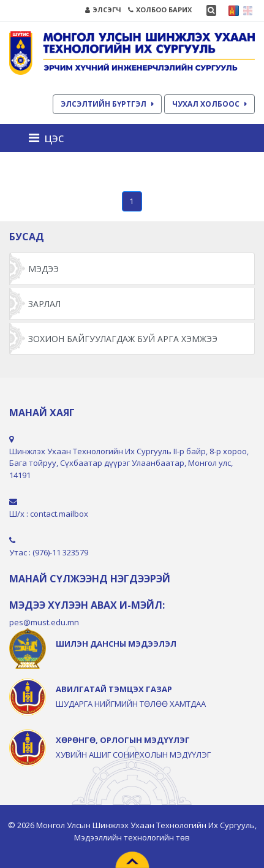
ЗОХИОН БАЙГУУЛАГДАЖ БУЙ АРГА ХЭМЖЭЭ (123, 339)
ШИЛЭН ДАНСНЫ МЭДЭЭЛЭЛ (116, 644)
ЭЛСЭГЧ (103, 10)
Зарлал (44, 304)
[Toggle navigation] (50, 138)
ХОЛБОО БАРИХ (160, 10)
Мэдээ (43, 269)
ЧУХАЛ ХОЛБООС (209, 104)
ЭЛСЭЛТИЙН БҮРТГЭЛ (107, 104)
